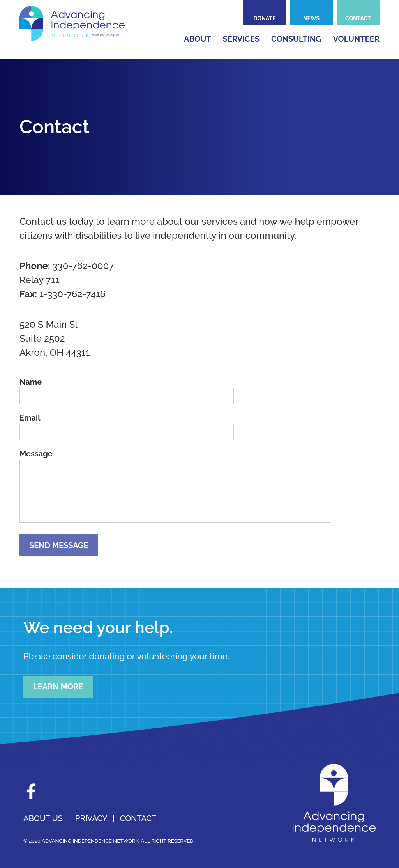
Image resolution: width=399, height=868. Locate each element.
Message (36, 454)
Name (31, 382)
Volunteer (356, 39)
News (311, 18)
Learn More (58, 687)
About (198, 39)
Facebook (31, 791)
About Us (43, 818)
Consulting (296, 39)
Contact (358, 18)
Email (30, 418)
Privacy (91, 818)
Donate (265, 18)
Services (241, 39)
